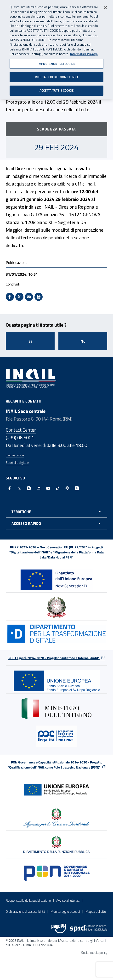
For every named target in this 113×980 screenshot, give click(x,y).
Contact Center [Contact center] (21, 430)
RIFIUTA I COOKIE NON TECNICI (57, 75)
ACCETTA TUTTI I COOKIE (57, 89)
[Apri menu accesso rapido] (56, 523)
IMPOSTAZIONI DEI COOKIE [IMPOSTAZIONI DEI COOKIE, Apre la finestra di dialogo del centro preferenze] (56, 62)
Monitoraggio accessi (65, 911)
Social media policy (94, 952)
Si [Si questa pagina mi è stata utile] (30, 341)
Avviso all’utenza (68, 900)
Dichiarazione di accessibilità (25, 911)
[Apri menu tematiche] (56, 512)
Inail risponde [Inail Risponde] (15, 455)
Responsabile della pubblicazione (28, 900)
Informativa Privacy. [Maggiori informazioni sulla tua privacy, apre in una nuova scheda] (84, 53)
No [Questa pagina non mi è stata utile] (83, 341)
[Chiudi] (105, 6)
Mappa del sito (96, 911)
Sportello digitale (17, 462)
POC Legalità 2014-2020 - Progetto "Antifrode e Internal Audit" (54, 658)
